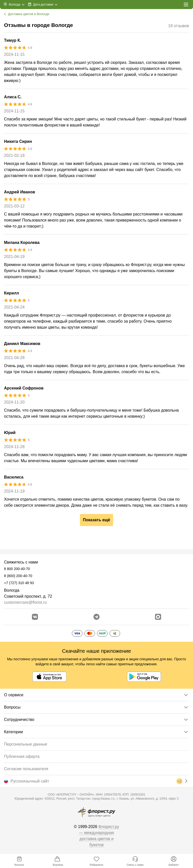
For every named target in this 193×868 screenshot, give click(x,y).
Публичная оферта (22, 756)
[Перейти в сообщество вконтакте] (35, 617)
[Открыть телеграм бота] (96, 617)
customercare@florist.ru (25, 602)
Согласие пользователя (26, 769)
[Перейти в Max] (158, 617)
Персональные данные (26, 744)
